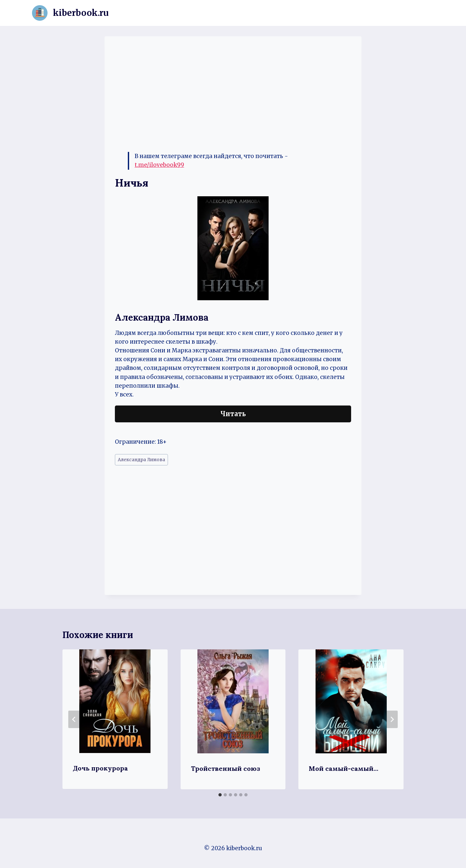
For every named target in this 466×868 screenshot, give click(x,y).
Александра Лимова (141, 460)
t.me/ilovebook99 (159, 165)
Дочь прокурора (100, 768)
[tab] (220, 795)
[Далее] (392, 719)
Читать (233, 414)
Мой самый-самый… (344, 768)
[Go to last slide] (74, 719)
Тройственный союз (226, 768)
